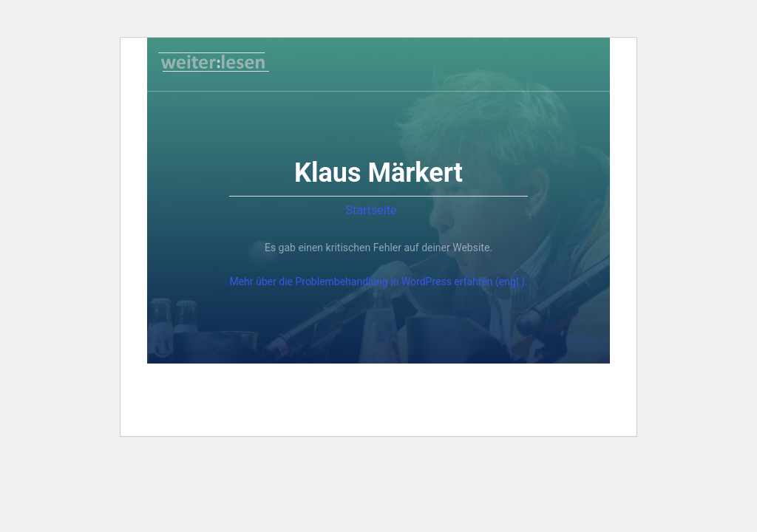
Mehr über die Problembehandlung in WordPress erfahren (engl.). (378, 282)
